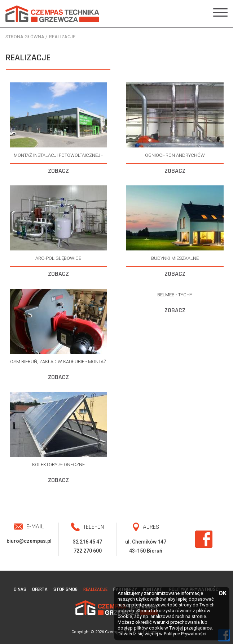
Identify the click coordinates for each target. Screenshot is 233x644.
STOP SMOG (65, 589)
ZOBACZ (58, 171)
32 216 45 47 (87, 542)
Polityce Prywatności (185, 634)
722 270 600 (88, 551)
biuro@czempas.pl (29, 541)
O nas (20, 589)
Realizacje (95, 589)
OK (222, 594)
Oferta (40, 589)
